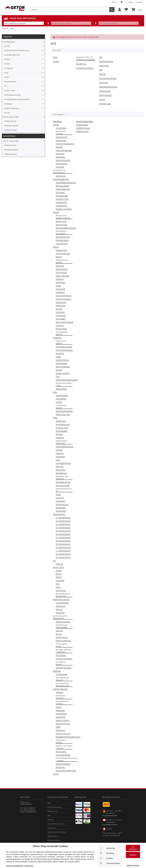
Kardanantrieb (61, 137)
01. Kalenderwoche (63, 518)
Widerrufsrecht (105, 91)
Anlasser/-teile (61, 250)
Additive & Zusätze (63, 622)
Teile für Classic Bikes (11, 117)
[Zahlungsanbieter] (102, 863)
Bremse (56, 212)
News (131, 2)
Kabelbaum (60, 292)
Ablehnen (133, 855)
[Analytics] (102, 858)
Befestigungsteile (62, 186)
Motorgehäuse (61, 473)
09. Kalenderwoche (63, 544)
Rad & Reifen (61, 590)
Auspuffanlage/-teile (61, 179)
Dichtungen (60, 192)
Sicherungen (61, 319)
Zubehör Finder (105, 104)
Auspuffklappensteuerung (66, 182)
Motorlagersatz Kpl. (63, 482)
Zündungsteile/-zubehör (62, 333)
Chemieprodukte (62, 240)
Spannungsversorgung (64, 322)
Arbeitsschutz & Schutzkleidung (59, 171)
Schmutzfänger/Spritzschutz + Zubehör (67, 759)
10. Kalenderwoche (63, 547)
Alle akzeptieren (133, 848)
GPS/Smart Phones (63, 724)
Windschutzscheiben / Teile (64, 384)
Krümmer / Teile (62, 199)
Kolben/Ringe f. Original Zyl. (62, 442)
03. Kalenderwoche (63, 524)
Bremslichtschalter (63, 237)
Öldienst (59, 609)
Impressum (104, 82)
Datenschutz (104, 66)
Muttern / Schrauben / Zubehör (64, 747)
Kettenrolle (60, 154)
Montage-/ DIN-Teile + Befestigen (63, 651)
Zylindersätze (61, 511)
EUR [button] (114, 2)
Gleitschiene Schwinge (61, 133)
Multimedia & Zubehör (61, 741)
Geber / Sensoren (62, 276)
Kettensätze (60, 157)
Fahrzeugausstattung (64, 347)
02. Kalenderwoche (63, 521)
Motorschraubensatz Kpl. (64, 490)
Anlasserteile (61, 421)
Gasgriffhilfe (60, 717)
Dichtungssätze (62, 431)
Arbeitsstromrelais (63, 253)
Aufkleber (59, 692)
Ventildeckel (60, 501)
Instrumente (61, 289)
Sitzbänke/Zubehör (63, 764)
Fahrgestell (57, 338)
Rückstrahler (61, 305)
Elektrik (56, 247)
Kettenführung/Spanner (65, 144)
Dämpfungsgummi (63, 189)
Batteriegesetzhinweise (108, 87)
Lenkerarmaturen (62, 360)
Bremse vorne (61, 221)
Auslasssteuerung (63, 424)
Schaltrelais (60, 312)
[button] (120, 10)
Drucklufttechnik (62, 603)
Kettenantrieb (61, 140)
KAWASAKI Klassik (83, 128)
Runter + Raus (58, 567)
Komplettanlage (62, 196)
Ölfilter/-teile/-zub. (63, 414)
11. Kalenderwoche (63, 551)
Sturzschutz (60, 767)
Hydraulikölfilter (62, 395)
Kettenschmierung (63, 160)
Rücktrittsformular (106, 61)
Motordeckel (61, 470)
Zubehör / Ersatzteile (64, 209)
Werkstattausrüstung (61, 599)
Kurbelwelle (60, 456)
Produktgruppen (9, 42)
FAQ (101, 57)
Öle (54, 561)
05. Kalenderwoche (63, 531)
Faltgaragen (60, 710)
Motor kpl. (60, 466)
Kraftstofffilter (61, 399)
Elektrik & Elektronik (63, 641)
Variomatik (60, 167)
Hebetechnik (61, 606)
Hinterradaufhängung (64, 350)
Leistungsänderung (63, 463)
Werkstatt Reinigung (64, 668)
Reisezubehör (61, 752)
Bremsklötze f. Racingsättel (61, 232)
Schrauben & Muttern (61, 663)
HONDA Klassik (82, 125)
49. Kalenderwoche (63, 554)
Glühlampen (61, 282)
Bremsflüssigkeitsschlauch (66, 228)
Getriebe (59, 434)
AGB (101, 70)
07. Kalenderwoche (63, 537)
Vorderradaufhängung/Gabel (67, 380)
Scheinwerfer (61, 315)
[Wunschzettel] (126, 10)
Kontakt (139, 2)
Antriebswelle (61, 128)
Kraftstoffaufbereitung (64, 447)
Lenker (58, 357)
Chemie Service (62, 637)
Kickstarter (60, 438)
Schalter (59, 309)
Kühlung (59, 450)
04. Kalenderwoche (63, 527)
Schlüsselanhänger (63, 755)
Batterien (59, 631)
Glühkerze (60, 279)
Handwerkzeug (61, 674)
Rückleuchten (61, 302)
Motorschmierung (63, 485)
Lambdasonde (61, 202)
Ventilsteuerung (62, 504)
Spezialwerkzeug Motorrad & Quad (63, 684)
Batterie (59, 257)
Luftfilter (59, 402)
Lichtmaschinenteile (63, 299)
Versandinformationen (85, 68)
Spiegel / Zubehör (63, 373)
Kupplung (60, 453)
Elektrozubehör (62, 269)
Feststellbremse (62, 244)
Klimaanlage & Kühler (61, 645)
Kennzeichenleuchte (64, 296)
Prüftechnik (60, 613)
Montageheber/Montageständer (68, 737)
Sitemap (102, 74)
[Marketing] (102, 853)
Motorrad (59, 564)
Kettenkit (59, 147)
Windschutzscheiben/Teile (66, 770)
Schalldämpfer (61, 206)
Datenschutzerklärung (15, 866)
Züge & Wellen (61, 389)
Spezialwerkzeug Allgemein (62, 679)
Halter (58, 727)
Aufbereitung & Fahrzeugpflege (62, 626)
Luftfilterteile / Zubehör (61, 407)
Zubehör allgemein (60, 689)
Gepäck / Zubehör (63, 720)
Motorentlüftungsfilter (64, 411)
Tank (58, 376)
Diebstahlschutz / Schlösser (62, 703)
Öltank (58, 494)
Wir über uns (81, 64)
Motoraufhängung (63, 367)
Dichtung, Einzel (62, 428)
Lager (58, 460)
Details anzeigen (133, 865)
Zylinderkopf (61, 508)
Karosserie (60, 353)
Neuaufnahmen (59, 514)
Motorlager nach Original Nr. (62, 478)
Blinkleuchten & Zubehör (62, 261)
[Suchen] (70, 10)
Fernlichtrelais (61, 272)
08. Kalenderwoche (63, 541)
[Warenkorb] (137, 9)
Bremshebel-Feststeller (61, 697)
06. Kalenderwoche (63, 534)
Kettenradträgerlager (64, 150)
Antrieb (56, 125)
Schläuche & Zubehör (64, 659)
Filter (55, 392)
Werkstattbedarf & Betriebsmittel (63, 595)
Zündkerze (60, 325)
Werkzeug (57, 671)
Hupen (58, 286)
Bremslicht (60, 266)
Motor (55, 418)
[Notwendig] (102, 848)
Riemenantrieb (61, 163)
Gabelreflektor (61, 714)
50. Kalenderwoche (63, 557)
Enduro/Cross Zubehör (61, 342)
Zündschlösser (61, 329)
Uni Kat (56, 774)
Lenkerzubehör (62, 363)
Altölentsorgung (105, 95)
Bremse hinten (61, 225)
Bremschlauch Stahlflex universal (63, 217)
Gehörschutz (61, 176)
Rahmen (59, 370)
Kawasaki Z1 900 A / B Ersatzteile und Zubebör (85, 58)
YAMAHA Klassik (82, 131)
